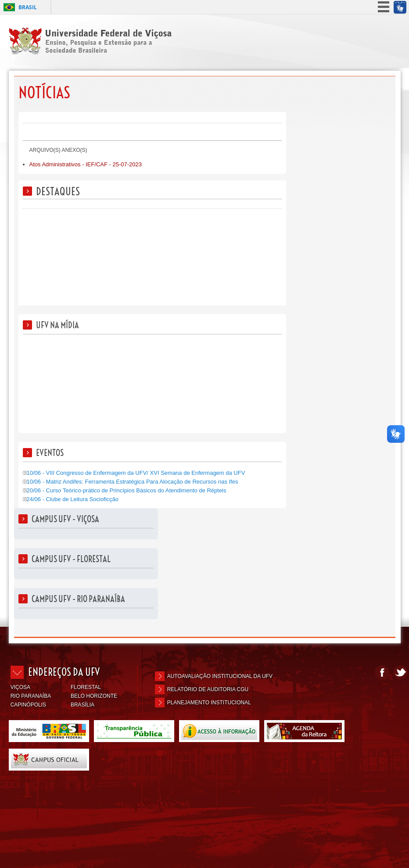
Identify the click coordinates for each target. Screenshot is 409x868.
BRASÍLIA (83, 705)
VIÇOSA (20, 687)
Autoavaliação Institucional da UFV (220, 676)
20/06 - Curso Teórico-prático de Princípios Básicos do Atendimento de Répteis (125, 490)
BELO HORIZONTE (94, 696)
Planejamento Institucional (209, 703)
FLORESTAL (86, 687)
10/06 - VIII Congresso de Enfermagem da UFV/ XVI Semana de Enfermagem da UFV (134, 473)
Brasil (28, 7)
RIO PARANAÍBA (31, 696)
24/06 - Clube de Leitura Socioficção (71, 499)
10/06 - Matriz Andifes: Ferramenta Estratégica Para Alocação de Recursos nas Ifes (131, 482)
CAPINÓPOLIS (28, 705)
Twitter (400, 673)
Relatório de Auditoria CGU (208, 689)
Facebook (382, 673)
